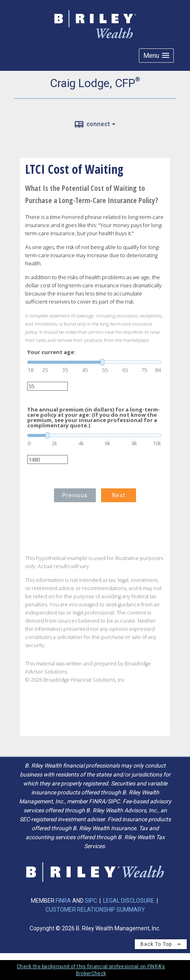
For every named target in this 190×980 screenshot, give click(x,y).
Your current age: (51, 352)
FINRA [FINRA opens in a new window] (64, 901)
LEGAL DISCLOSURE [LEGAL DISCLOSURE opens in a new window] (129, 901)
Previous (75, 495)
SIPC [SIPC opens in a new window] (91, 901)
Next (119, 495)
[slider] (94, 362)
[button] (156, 56)
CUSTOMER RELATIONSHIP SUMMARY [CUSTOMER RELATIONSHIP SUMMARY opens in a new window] (95, 910)
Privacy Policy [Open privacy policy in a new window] (33, 956)
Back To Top (161, 944)
